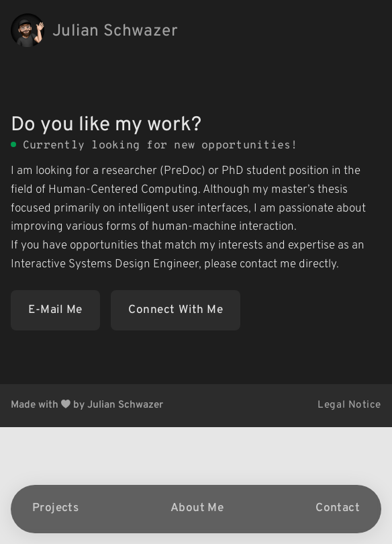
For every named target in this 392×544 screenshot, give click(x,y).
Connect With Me (176, 310)
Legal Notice (349, 405)
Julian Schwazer (115, 31)
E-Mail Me (55, 310)
